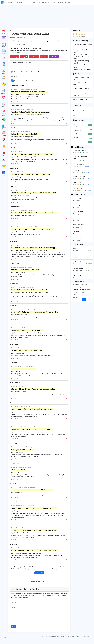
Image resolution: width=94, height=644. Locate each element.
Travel (4, 175)
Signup (67, 2)
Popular (67, 636)
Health (4, 100)
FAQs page (89, 69)
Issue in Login (14, 57)
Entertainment (4, 60)
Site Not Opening (34, 57)
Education (4, 53)
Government (4, 93)
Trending (72, 636)
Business (4, 40)
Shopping (4, 149)
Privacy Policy (86, 639)
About (43, 636)
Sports (4, 162)
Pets (4, 122)
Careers (4, 47)
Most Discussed (36, 2)
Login (61, 2)
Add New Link (39, 573)
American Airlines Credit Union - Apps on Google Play (28, 72)
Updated (46, 2)
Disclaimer (87, 636)
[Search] (22, 2)
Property (4, 129)
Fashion (4, 73)
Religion (4, 135)
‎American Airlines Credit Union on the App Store (26, 81)
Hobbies (4, 107)
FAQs (77, 636)
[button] (43, 582)
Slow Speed (24, 57)
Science (4, 142)
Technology (4, 169)
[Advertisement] (47, 17)
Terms (82, 636)
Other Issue (44, 57)
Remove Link (60, 636)
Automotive (4, 33)
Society (4, 155)
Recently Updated (78, 195)
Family (4, 67)
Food (4, 87)
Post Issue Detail (54, 57)
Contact (48, 636)
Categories (53, 2)
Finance (4, 80)
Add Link (53, 636)
